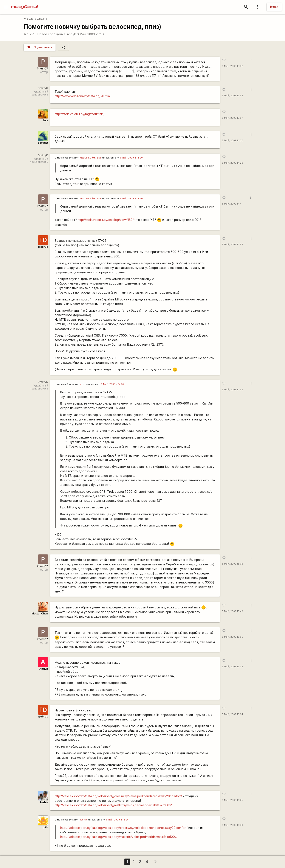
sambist (43, 143)
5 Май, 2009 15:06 (232, 564)
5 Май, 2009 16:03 (232, 667)
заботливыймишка (90, 158)
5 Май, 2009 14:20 (232, 141)
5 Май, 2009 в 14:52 (113, 384)
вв (81, 384)
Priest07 (42, 68)
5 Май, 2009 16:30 (232, 825)
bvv (46, 120)
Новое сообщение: (52, 34)
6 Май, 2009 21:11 (91, 34)
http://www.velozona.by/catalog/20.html (83, 96)
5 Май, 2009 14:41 (232, 204)
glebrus (43, 247)
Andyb (72, 34)
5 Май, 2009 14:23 (232, 163)
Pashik (44, 802)
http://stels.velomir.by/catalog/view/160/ (106, 220)
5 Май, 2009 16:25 (232, 800)
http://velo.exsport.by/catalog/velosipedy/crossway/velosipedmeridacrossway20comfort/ (118, 796)
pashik (83, 820)
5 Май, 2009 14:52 (232, 245)
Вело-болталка (35, 19)
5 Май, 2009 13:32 (232, 66)
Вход (274, 7)
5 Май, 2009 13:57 (232, 118)
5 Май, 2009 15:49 (232, 611)
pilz (46, 827)
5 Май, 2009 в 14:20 (131, 158)
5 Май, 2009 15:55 (232, 637)
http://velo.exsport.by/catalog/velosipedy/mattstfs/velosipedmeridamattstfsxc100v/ (113, 805)
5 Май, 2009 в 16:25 (117, 820)
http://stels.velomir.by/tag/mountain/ (80, 114)
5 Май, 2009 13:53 (232, 96)
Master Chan (40, 613)
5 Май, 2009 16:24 (232, 714)
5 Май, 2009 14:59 (232, 390)
